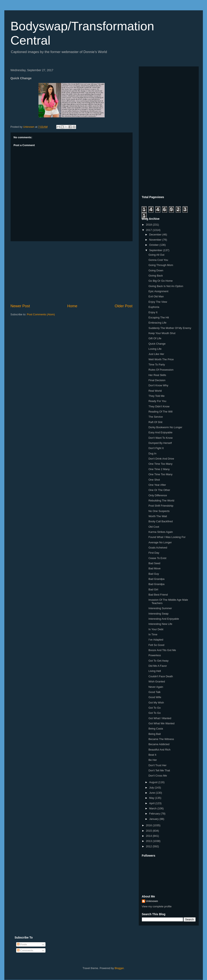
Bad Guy (154, 574)
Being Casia (156, 729)
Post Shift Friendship (161, 506)
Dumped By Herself (160, 443)
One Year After (157, 485)
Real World (155, 391)
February (155, 814)
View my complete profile (157, 906)
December (156, 235)
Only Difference (158, 495)
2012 (149, 846)
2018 (149, 225)
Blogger (119, 968)
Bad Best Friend (158, 595)
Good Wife (155, 697)
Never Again (156, 687)
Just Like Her (156, 354)
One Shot (154, 480)
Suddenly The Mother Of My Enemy (170, 328)
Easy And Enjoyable (160, 432)
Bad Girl (153, 589)
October (154, 245)
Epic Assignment (158, 291)
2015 (149, 831)
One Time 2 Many (159, 469)
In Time (153, 634)
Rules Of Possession (161, 370)
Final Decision (157, 380)
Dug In (152, 453)
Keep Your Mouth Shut (162, 333)
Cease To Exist (157, 558)
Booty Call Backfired (161, 521)
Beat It (152, 755)
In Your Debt (156, 629)
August (154, 782)
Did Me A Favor (158, 666)
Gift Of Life (155, 338)
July (152, 788)
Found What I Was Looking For (167, 537)
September (156, 250)
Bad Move (155, 568)
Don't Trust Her (157, 765)
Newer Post (20, 306)
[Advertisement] (72, 272)
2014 (149, 836)
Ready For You (157, 401)
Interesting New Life (160, 624)
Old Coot (154, 527)
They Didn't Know (159, 406)
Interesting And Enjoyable (164, 619)
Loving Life (155, 349)
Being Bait (155, 734)
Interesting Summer (160, 608)
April (152, 803)
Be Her (153, 760)
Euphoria (154, 307)
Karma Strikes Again (161, 532)
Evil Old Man (156, 296)
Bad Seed (154, 563)
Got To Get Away (159, 661)
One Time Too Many (160, 464)
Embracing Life (157, 323)
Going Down (156, 270)
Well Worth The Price (161, 359)
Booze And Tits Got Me (162, 650)
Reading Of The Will (160, 412)
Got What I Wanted (160, 718)
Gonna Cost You (158, 260)
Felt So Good (156, 645)
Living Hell (155, 671)
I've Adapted (156, 640)
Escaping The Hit (159, 317)
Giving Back (156, 276)
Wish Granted (157, 682)
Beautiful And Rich (159, 750)
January (154, 819)
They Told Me (157, 396)
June (152, 793)
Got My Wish (156, 703)
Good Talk (154, 692)
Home (72, 306)
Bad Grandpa (156, 579)
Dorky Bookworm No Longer (165, 427)
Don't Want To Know (161, 438)
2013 (149, 841)
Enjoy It (153, 312)
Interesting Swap (159, 614)
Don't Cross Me (158, 776)
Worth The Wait (158, 516)
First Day (154, 553)
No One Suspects (159, 511)
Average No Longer (160, 542)
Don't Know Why (158, 385)
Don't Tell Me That (159, 770)
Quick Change (157, 344)
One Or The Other (159, 490)
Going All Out (156, 255)
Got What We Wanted (162, 723)
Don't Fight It (156, 448)
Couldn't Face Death (161, 676)
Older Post (124, 306)
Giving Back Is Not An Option (166, 286)
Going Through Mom (161, 265)
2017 (149, 230)
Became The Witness (161, 739)
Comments (25, 950)
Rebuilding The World (161, 501)
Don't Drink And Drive (161, 459)
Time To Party (157, 365)
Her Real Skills (157, 375)
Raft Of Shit (155, 422)
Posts (22, 944)
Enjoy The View (158, 302)
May (152, 798)
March (153, 808)
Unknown (152, 901)
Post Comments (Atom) (41, 314)
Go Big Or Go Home (161, 281)
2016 (149, 825)
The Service (156, 417)
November (156, 240)
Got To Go (155, 708)
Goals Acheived (158, 548)
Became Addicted (159, 744)
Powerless (155, 655)
